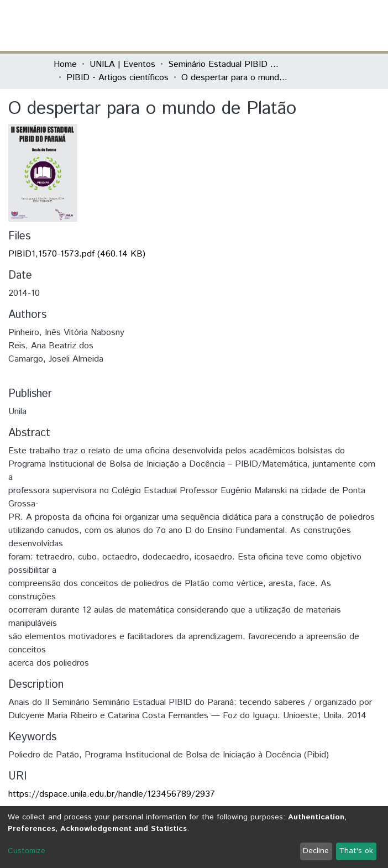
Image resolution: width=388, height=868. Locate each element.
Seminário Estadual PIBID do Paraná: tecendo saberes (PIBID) (223, 64)
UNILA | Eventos (122, 64)
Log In (293, 25)
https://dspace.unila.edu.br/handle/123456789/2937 (112, 794)
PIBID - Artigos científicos (117, 78)
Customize (27, 851)
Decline (316, 851)
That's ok (356, 851)
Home (65, 64)
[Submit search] (254, 25)
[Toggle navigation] (328, 25)
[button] (270, 25)
